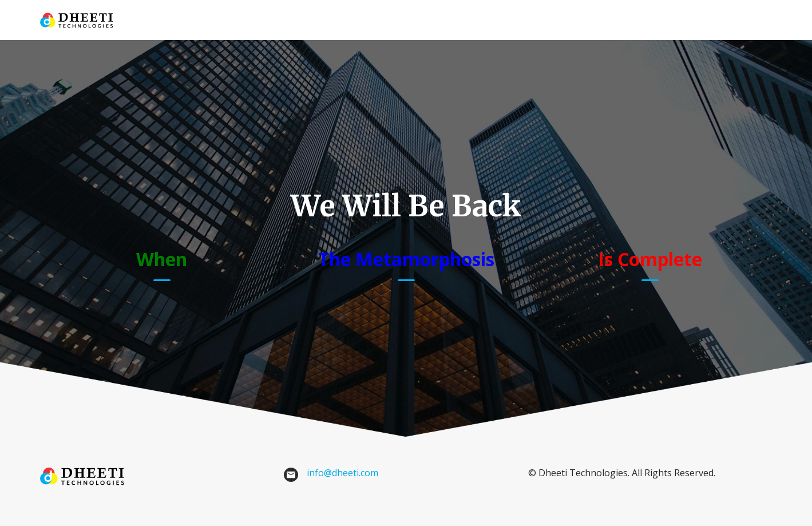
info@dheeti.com (342, 473)
